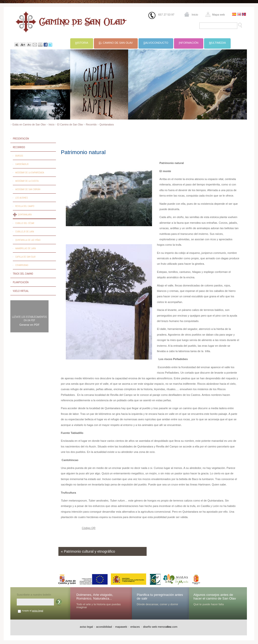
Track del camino (23, 274)
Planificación (21, 282)
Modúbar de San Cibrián (28, 189)
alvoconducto (156, 43)
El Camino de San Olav (70, 125)
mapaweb (121, 627)
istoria (82, 43)
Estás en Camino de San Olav (29, 125)
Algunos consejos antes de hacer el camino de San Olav (215, 597)
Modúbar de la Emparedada (30, 172)
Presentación (21, 139)
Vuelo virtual (21, 291)
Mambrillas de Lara (26, 248)
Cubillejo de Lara (25, 231)
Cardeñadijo (22, 164)
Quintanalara (107, 125)
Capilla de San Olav (25, 257)
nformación (189, 43)
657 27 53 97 (166, 15)
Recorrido (91, 125)
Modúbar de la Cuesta (27, 181)
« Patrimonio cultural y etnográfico (88, 551)
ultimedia (217, 43)
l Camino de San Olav (116, 43)
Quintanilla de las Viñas (28, 240)
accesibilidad (104, 627)
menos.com (168, 627)
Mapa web (219, 15)
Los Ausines (22, 198)
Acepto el (32, 611)
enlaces (135, 627)
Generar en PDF (29, 325)
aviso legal (38, 611)
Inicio (195, 15)
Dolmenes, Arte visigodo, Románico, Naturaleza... (95, 597)
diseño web (150, 627)
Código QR (89, 528)
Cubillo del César (25, 223)
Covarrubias (22, 265)
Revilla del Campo (25, 206)
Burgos (19, 156)
